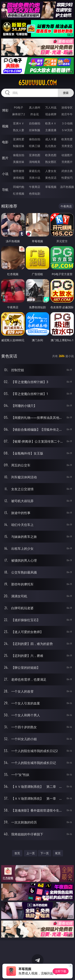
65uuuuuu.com (38, 83)
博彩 (5, 110)
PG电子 (18, 107)
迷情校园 (19, 178)
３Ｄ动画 (67, 123)
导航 (5, 190)
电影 (5, 142)
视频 (5, 126)
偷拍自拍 (35, 139)
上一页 (31, 853)
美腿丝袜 (19, 162)
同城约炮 (19, 187)
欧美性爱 (67, 139)
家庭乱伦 (35, 171)
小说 (5, 174)
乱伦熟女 (51, 146)
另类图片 (67, 162)
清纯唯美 (35, 162)
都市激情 (19, 171)
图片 (5, 158)
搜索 (66, 93)
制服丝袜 (19, 146)
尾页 (58, 853)
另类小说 (35, 178)
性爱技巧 (67, 178)
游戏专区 (67, 107)
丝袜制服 (35, 130)
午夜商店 (35, 187)
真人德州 (35, 107)
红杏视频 (19, 194)
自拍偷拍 (35, 123)
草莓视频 (51, 187)
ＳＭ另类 (67, 130)
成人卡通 (51, 139)
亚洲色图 (35, 155)
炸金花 (35, 114)
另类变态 (67, 146)
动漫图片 (67, 155)
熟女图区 (51, 162)
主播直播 (51, 130)
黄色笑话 (51, 178)
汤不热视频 (67, 187)
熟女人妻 (19, 130)
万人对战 (51, 107)
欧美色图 (51, 155)
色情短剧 (35, 194)
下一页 (45, 853)
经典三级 (35, 146)
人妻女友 (51, 171)
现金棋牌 (51, 114)
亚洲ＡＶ (19, 123)
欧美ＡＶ (51, 123)
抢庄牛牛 (67, 114)
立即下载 (61, 971)
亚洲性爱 (19, 139)
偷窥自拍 (19, 155)
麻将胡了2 (19, 114)
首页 (17, 853)
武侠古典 (67, 171)
